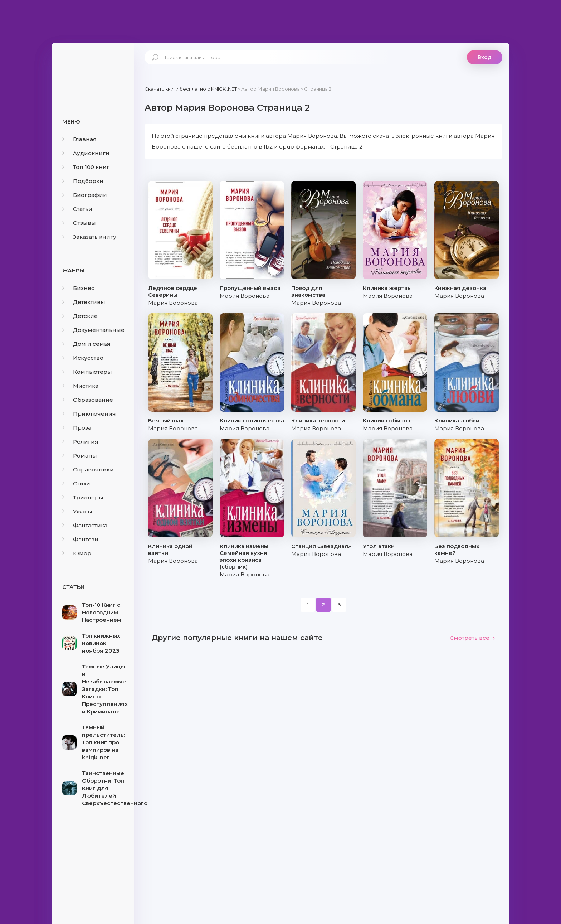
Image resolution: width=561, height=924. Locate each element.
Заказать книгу (89, 237)
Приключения (89, 414)
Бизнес (78, 288)
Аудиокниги (86, 153)
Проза (77, 428)
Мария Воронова (173, 303)
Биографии (85, 195)
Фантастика (85, 525)
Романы (80, 456)
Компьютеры (87, 372)
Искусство (83, 358)
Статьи (77, 209)
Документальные (93, 330)
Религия (80, 442)
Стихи (76, 483)
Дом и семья (86, 344)
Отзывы (79, 223)
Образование (88, 400)
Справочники (88, 470)
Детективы (84, 302)
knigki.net (93, 70)
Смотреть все (472, 638)
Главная (79, 139)
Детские (80, 316)
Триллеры (83, 497)
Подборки (83, 181)
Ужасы (77, 511)
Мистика (80, 386)
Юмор (77, 553)
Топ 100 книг (86, 167)
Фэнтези (80, 539)
